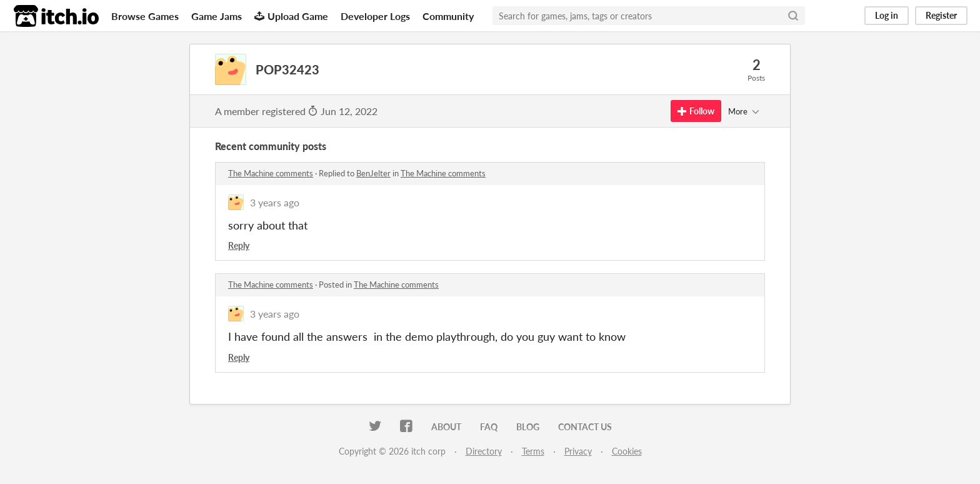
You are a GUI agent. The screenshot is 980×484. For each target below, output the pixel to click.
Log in (887, 15)
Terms (533, 451)
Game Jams (217, 16)
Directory (484, 451)
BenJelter (373, 173)
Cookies (627, 451)
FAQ (489, 427)
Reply (239, 245)
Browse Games (145, 16)
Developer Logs (375, 16)
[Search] (793, 16)
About (446, 427)
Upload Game (291, 16)
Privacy (578, 451)
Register (941, 15)
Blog (528, 427)
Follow (696, 111)
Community (448, 16)
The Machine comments (271, 173)
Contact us (585, 427)
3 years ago (275, 202)
